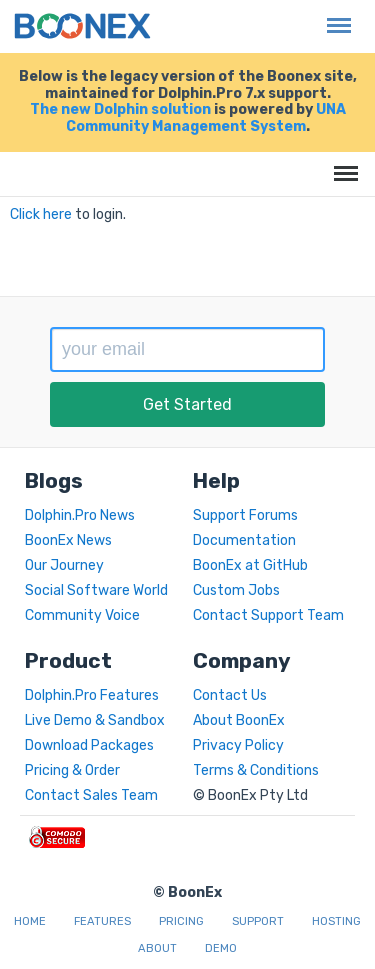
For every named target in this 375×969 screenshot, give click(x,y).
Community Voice (82, 615)
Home (30, 921)
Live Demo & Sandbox (95, 720)
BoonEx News (68, 540)
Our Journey (64, 565)
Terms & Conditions (256, 770)
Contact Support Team (268, 615)
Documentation (244, 540)
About (157, 948)
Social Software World (96, 590)
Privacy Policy (238, 745)
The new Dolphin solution (120, 109)
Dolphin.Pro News (80, 515)
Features (102, 921)
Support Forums (245, 515)
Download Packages (89, 745)
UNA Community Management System (206, 118)
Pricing (181, 921)
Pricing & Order (72, 770)
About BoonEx (239, 720)
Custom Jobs (236, 590)
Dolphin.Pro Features (92, 695)
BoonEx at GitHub (250, 565)
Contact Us (230, 695)
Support (258, 921)
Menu (334, 15)
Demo (221, 948)
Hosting (336, 921)
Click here (41, 214)
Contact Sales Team (91, 795)
